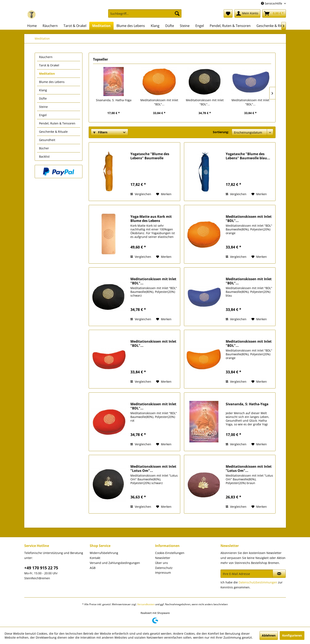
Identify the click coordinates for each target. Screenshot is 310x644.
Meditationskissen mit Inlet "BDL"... (159, 102)
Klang (43, 90)
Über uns (162, 563)
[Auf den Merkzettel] (164, 194)
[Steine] (185, 26)
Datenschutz (164, 568)
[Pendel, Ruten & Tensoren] (230, 26)
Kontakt (95, 558)
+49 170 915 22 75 (41, 568)
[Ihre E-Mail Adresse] (247, 574)
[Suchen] (177, 13)
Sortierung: (221, 132)
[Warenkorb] (274, 13)
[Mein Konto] (247, 13)
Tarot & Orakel (49, 65)
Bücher (44, 148)
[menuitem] (145, 15)
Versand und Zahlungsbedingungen (115, 563)
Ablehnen (269, 635)
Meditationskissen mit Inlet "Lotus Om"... (153, 469)
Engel (43, 115)
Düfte (43, 98)
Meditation (47, 74)
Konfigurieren (292, 635)
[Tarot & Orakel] (75, 26)
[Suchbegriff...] (145, 13)
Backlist (44, 156)
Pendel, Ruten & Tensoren (57, 123)
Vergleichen (141, 194)
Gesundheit (47, 140)
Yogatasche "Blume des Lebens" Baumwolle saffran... (150, 156)
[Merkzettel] (228, 13)
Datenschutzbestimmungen (258, 582)
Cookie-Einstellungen (170, 553)
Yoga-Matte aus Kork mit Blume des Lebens (151, 219)
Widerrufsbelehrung (104, 553)
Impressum (163, 573)
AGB (93, 568)
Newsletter (163, 558)
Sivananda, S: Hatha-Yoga (114, 100)
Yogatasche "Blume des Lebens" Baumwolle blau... (248, 156)
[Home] (32, 26)
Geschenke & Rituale (53, 132)
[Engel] (200, 26)
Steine (43, 107)
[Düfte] (170, 26)
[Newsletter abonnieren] (279, 574)
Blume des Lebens (52, 82)
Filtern (100, 132)
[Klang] (155, 26)
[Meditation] (101, 26)
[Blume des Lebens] (131, 26)
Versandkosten (146, 604)
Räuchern (46, 57)
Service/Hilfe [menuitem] (272, 3)
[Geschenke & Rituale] (273, 26)
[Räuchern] (50, 26)
